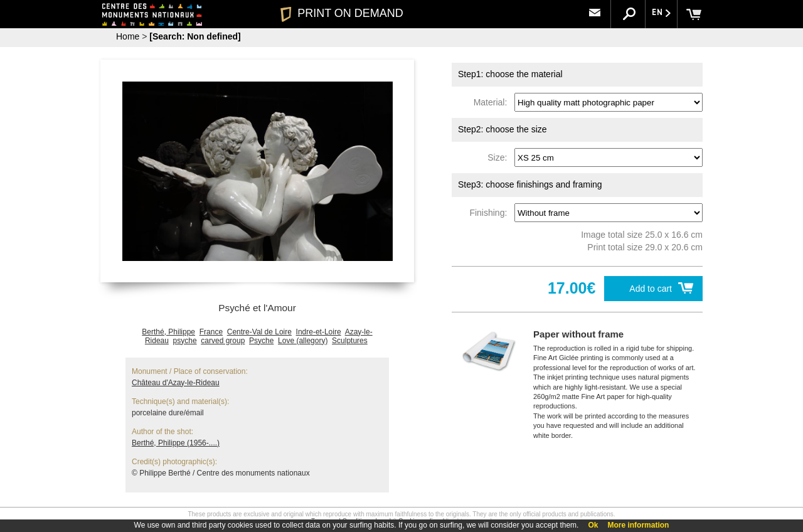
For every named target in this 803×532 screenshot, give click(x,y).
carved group (223, 341)
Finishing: (491, 213)
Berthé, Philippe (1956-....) (176, 443)
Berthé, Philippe (168, 332)
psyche (185, 341)
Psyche (261, 341)
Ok (593, 525)
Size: (500, 157)
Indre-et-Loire (319, 332)
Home (128, 36)
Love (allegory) (303, 341)
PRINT (342, 13)
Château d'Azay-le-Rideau (176, 383)
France (211, 332)
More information (638, 525)
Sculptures (350, 341)
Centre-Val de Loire (259, 332)
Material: (493, 102)
